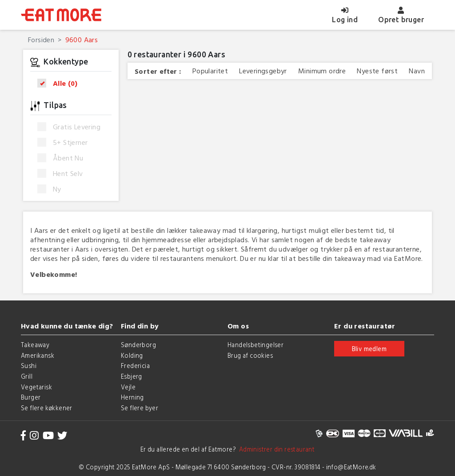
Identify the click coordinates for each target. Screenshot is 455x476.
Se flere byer (140, 408)
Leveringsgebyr (263, 71)
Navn (417, 71)
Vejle (128, 387)
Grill (27, 376)
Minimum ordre (322, 71)
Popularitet (210, 71)
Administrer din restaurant (275, 449)
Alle (60, 83)
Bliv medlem (369, 349)
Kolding (132, 355)
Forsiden (41, 40)
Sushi (29, 366)
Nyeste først (377, 71)
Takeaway (35, 345)
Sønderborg (138, 345)
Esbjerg (132, 376)
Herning (132, 397)
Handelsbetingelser (255, 345)
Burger (31, 397)
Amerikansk (38, 355)
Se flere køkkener (47, 408)
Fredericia (135, 366)
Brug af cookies (250, 355)
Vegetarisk (36, 387)
